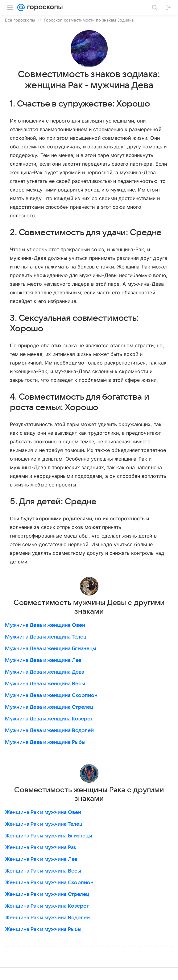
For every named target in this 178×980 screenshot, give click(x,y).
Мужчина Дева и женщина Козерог (49, 719)
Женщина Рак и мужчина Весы (43, 871)
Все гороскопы (20, 20)
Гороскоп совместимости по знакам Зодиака (89, 20)
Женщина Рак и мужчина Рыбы (43, 930)
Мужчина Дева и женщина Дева (45, 672)
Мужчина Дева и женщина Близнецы (51, 649)
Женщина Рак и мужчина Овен (43, 813)
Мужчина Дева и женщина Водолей (49, 731)
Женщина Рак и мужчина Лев (41, 859)
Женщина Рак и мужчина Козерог (47, 906)
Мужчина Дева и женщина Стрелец (49, 707)
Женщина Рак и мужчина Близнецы (49, 836)
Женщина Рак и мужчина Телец (44, 824)
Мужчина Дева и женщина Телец (46, 637)
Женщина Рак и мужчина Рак (41, 848)
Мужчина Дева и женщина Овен (45, 625)
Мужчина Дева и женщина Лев (43, 660)
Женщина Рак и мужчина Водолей (47, 918)
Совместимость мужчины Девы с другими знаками (89, 607)
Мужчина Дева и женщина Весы (45, 684)
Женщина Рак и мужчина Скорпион (49, 883)
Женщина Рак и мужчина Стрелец (47, 894)
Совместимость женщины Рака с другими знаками (89, 794)
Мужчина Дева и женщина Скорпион (51, 696)
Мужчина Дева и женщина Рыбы (45, 742)
